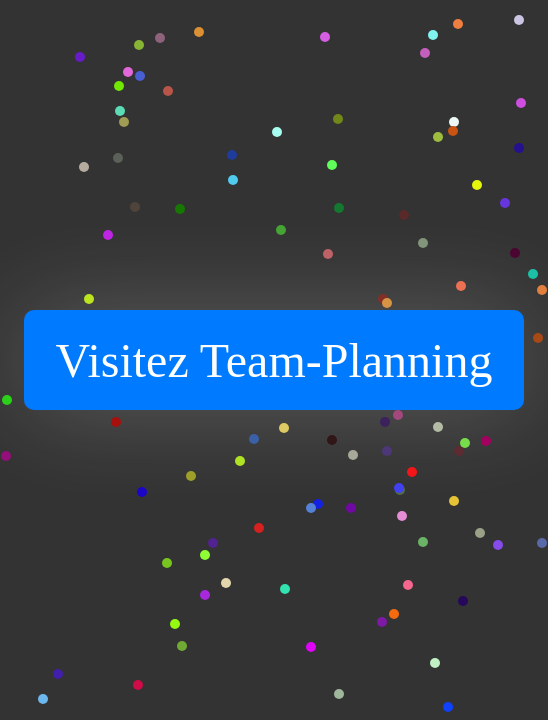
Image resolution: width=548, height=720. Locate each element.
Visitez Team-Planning (274, 360)
